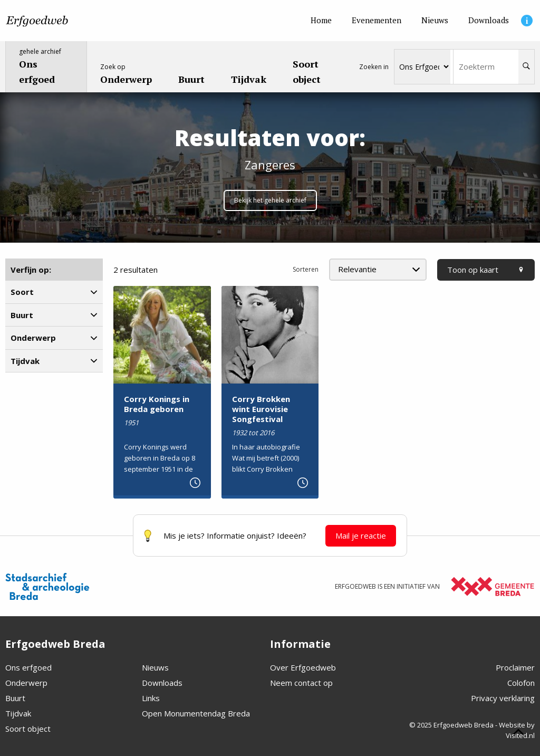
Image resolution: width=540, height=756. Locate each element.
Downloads (162, 683)
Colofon (521, 683)
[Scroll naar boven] (518, 733)
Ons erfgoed (28, 667)
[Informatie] (527, 21)
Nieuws (155, 667)
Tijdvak (18, 713)
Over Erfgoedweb (303, 667)
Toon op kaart (486, 270)
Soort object (28, 729)
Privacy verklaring (503, 698)
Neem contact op (301, 683)
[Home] (321, 21)
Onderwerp (26, 683)
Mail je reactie (361, 535)
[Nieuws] (435, 21)
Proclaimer (515, 667)
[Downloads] (489, 21)
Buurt (15, 698)
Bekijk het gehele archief (270, 200)
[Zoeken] (526, 67)
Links (151, 698)
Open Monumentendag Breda (196, 713)
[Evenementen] (377, 21)
